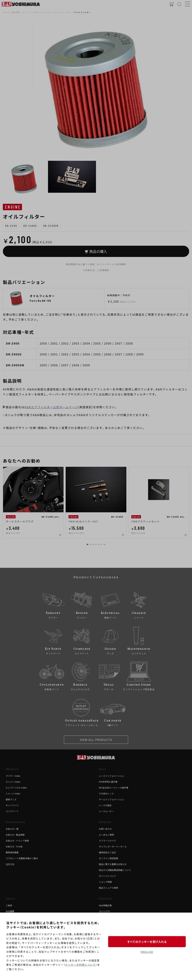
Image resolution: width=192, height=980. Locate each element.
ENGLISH (147, 952)
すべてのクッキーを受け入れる (147, 942)
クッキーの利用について (80, 965)
